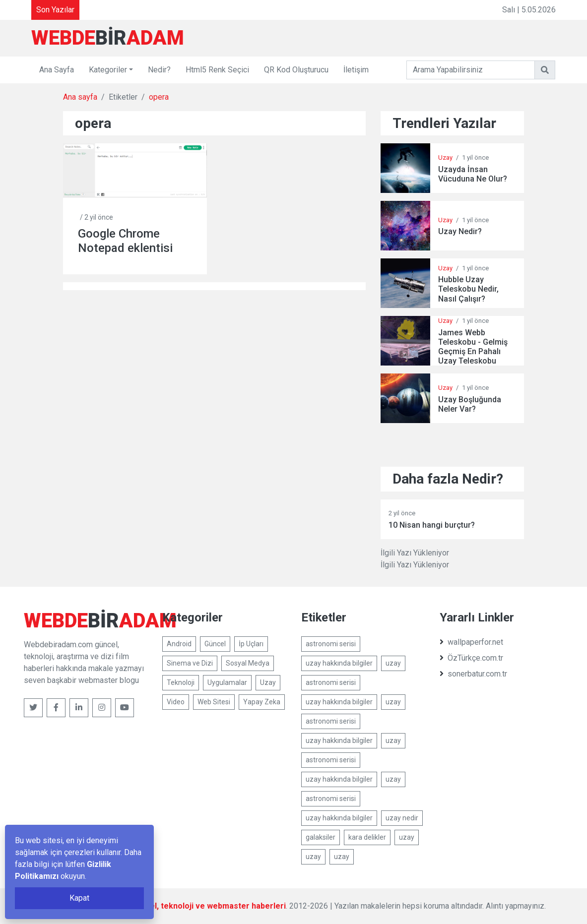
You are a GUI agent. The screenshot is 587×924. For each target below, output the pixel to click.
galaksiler (321, 837)
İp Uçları (251, 644)
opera (159, 97)
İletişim (356, 70)
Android (179, 644)
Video (176, 702)
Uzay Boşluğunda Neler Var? (470, 404)
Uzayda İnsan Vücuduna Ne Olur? (473, 174)
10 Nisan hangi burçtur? (432, 525)
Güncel (215, 644)
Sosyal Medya (248, 663)
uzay (393, 663)
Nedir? (159, 70)
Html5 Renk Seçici (217, 70)
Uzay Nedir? (460, 231)
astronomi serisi (331, 644)
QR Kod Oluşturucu (296, 70)
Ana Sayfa (57, 70)
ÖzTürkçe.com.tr (471, 658)
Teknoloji (181, 682)
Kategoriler (108, 70)
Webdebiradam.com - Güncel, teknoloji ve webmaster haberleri (168, 906)
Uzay (445, 157)
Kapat (79, 898)
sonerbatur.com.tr (473, 674)
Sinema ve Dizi (190, 663)
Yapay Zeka (262, 702)
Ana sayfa (80, 97)
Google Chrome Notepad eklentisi (125, 241)
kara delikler (367, 837)
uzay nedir (402, 818)
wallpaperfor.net (471, 642)
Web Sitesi (214, 702)
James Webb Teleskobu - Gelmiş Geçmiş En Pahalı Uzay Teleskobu (473, 347)
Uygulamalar (227, 682)
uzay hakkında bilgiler (339, 663)
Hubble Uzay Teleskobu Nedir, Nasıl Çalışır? (468, 289)
